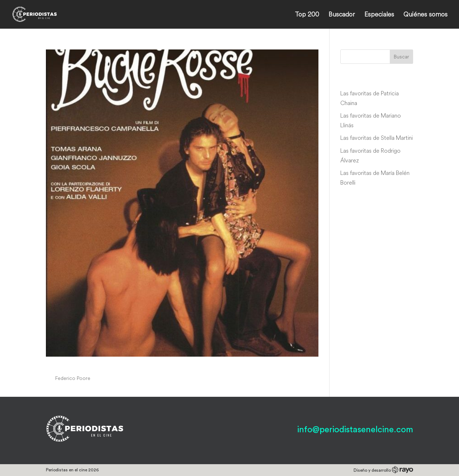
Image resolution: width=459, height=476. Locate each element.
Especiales (379, 15)
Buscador (342, 15)
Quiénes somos (425, 15)
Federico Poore (73, 378)
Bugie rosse (71, 365)
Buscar (401, 57)
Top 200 (307, 15)
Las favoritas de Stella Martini (377, 138)
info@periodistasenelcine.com (355, 430)
